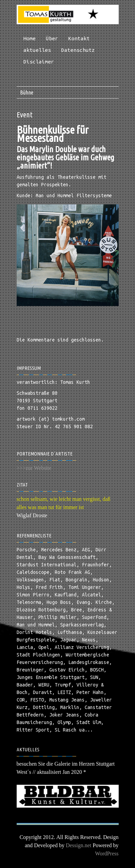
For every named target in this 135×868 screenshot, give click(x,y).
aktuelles (37, 50)
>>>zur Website (34, 468)
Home (30, 38)
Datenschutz (78, 50)
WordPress (107, 853)
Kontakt (79, 38)
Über (52, 38)
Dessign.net (78, 845)
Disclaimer (39, 62)
